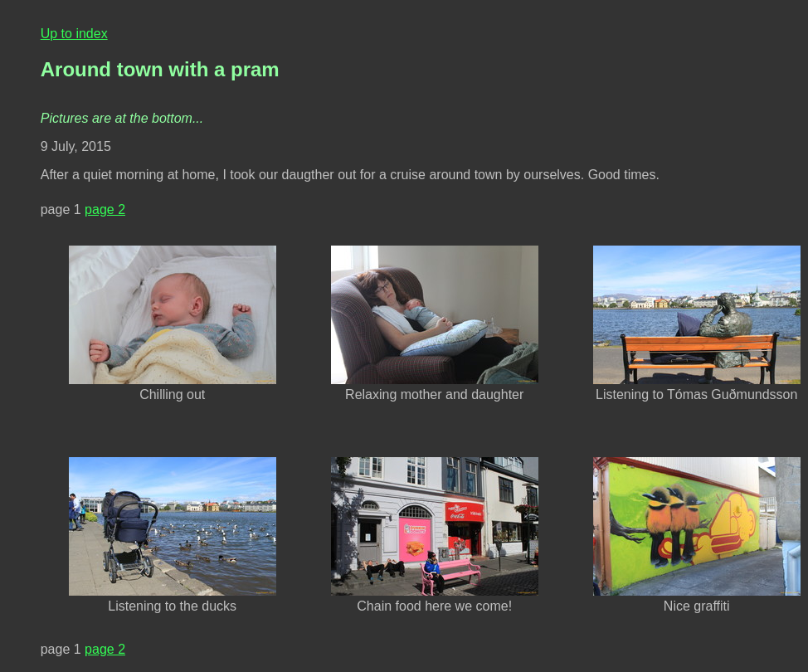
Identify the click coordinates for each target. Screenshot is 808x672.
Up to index (74, 34)
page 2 (105, 209)
